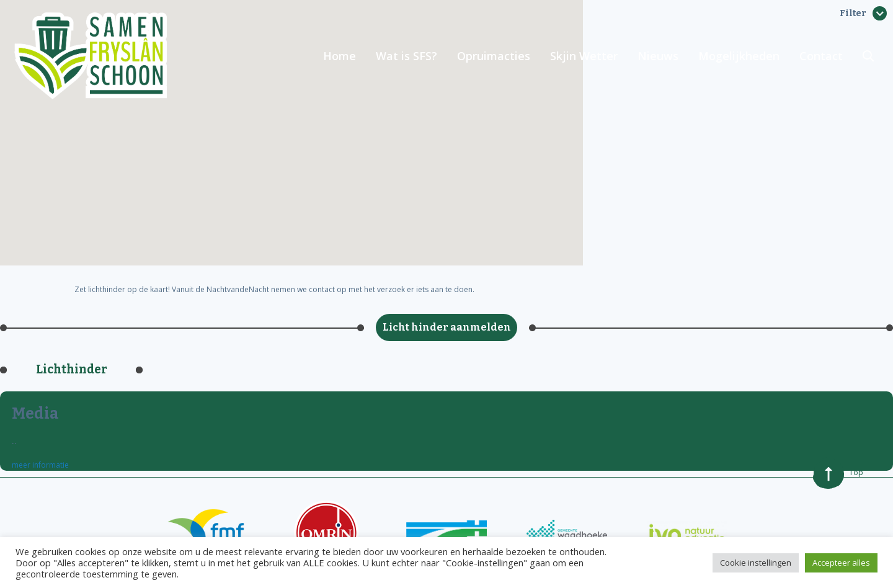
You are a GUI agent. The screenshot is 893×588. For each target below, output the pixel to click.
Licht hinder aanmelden (447, 327)
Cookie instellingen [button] (756, 563)
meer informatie (40, 465)
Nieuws (658, 56)
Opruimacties (494, 56)
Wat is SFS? (407, 56)
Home (340, 56)
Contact (821, 56)
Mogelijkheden (739, 56)
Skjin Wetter (584, 56)
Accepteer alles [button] (841, 563)
